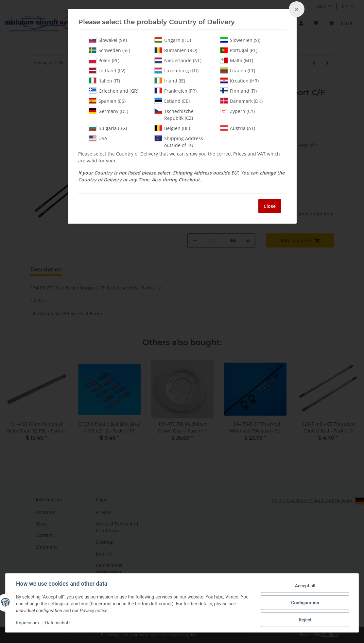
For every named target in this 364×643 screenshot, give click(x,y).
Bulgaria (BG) (108, 128)
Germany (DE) (108, 111)
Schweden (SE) (109, 50)
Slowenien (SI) (240, 40)
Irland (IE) (170, 81)
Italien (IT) (104, 81)
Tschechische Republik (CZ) (174, 114)
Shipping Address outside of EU (179, 142)
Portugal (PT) (239, 50)
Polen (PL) (104, 60)
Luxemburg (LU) (176, 70)
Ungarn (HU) (173, 40)
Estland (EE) (172, 101)
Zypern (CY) (237, 111)
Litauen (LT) (238, 70)
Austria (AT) (238, 128)
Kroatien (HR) (239, 81)
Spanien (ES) (107, 101)
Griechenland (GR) (113, 91)
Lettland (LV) (107, 70)
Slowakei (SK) (108, 40)
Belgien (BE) (172, 128)
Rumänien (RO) (176, 50)
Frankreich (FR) (175, 91)
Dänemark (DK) (241, 101)
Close (270, 206)
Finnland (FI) (238, 91)
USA (98, 138)
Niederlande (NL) (178, 60)
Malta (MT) (237, 60)
